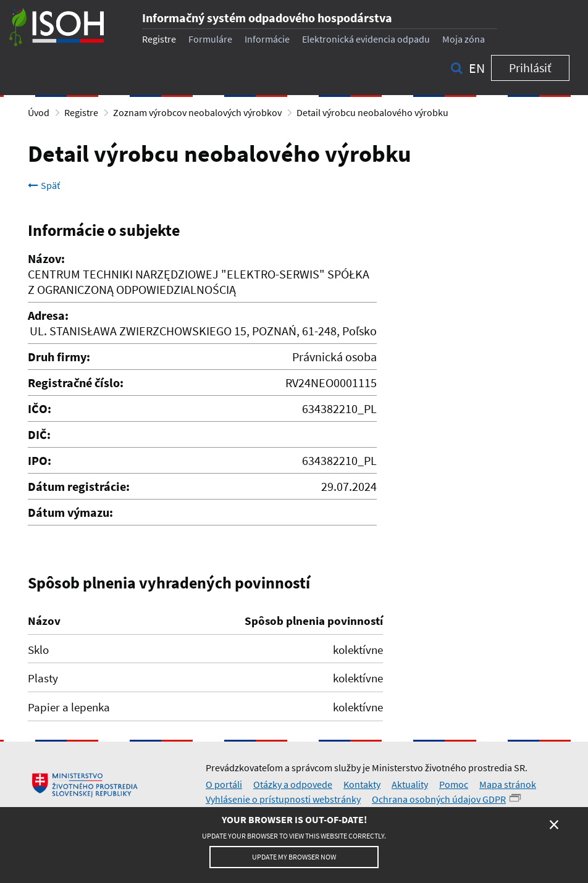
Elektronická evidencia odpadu (366, 39)
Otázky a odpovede (293, 784)
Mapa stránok (508, 784)
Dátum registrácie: (79, 486)
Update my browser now (294, 857)
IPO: (40, 460)
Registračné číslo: (76, 383)
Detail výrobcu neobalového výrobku (372, 112)
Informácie (267, 39)
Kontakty (362, 784)
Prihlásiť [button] (530, 68)
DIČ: (39, 434)
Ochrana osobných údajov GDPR (439, 799)
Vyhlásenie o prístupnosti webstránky (283, 799)
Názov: (46, 258)
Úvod (39, 112)
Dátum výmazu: (70, 512)
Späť (44, 185)
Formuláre (210, 39)
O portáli (224, 784)
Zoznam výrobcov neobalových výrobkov (197, 112)
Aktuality (410, 784)
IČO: (40, 408)
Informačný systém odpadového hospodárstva (267, 18)
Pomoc (454, 784)
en (477, 68)
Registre (159, 39)
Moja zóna (464, 39)
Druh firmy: (59, 357)
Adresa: (48, 315)
